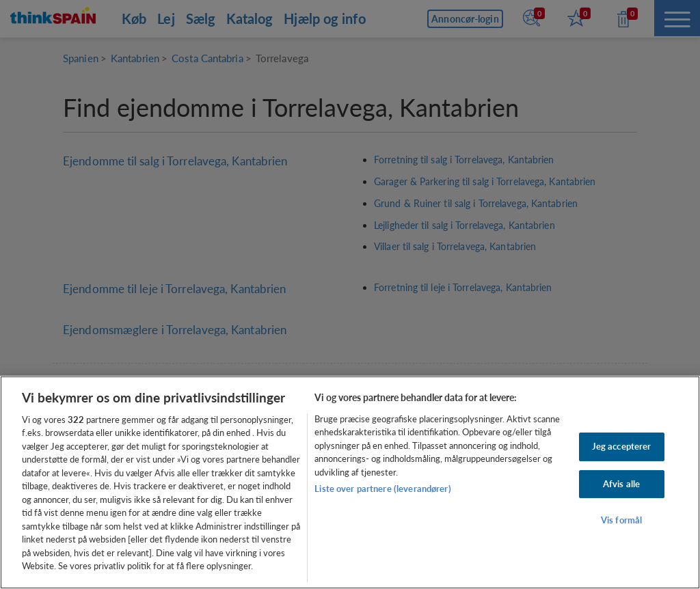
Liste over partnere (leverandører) (382, 489)
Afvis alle (621, 484)
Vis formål (621, 520)
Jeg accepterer (622, 446)
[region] (350, 482)
